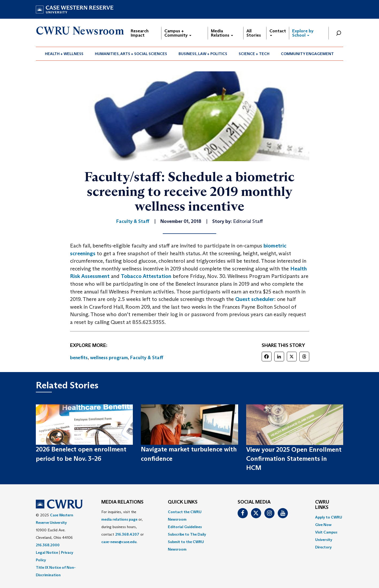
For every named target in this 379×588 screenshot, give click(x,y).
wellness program (109, 358)
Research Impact (140, 33)
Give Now (323, 525)
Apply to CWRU (329, 517)
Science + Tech (254, 54)
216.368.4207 (127, 534)
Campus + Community (178, 33)
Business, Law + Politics (203, 54)
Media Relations (222, 33)
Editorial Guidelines (185, 527)
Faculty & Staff (147, 358)
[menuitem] (64, 54)
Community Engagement (307, 54)
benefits (79, 358)
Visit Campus (326, 532)
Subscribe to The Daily (187, 534)
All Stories (254, 33)
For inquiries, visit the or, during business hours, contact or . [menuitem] (123, 527)
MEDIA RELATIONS (122, 502)
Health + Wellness (64, 54)
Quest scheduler (255, 299)
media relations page (119, 519)
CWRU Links (322, 505)
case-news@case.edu (119, 542)
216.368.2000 (48, 545)
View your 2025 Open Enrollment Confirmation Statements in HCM (294, 459)
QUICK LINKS (183, 502)
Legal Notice (47, 552)
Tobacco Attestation (146, 276)
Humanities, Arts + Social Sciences (131, 54)
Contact (278, 32)
